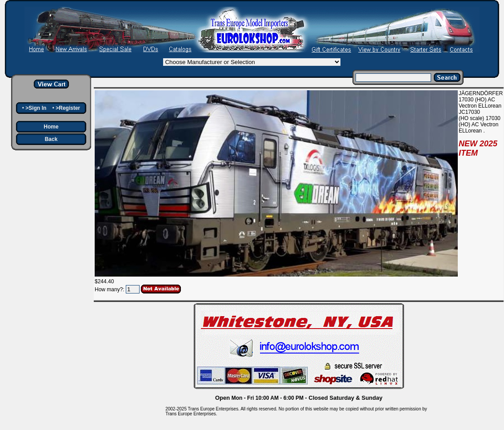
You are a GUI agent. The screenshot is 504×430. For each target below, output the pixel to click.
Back (51, 139)
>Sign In (36, 108)
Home (51, 127)
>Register (68, 108)
